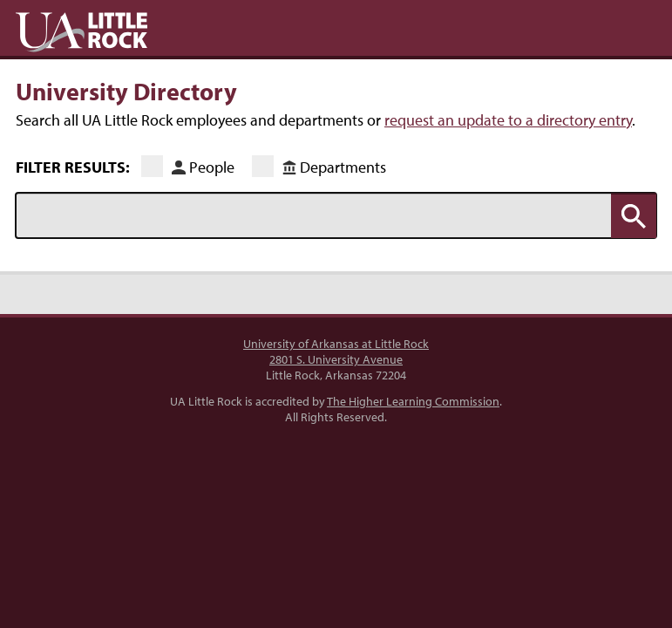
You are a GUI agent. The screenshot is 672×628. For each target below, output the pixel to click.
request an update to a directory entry (508, 120)
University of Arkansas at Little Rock (336, 344)
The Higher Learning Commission (413, 401)
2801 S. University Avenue (336, 359)
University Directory (126, 91)
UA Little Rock (81, 32)
